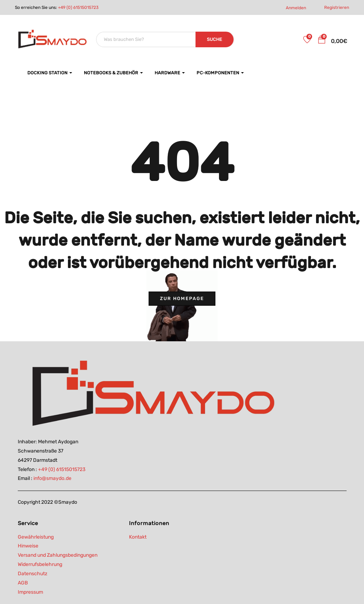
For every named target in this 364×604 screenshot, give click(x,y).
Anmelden (296, 8)
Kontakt (138, 537)
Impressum (30, 592)
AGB (23, 583)
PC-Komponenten (220, 73)
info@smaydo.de (52, 478)
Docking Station (50, 73)
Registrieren (337, 7)
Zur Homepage (182, 298)
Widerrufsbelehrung (40, 564)
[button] (322, 41)
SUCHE (215, 39)
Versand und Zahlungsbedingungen (58, 555)
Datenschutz (33, 574)
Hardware (170, 73)
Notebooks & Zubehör (113, 73)
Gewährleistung (36, 537)
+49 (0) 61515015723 (78, 7)
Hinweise (28, 546)
